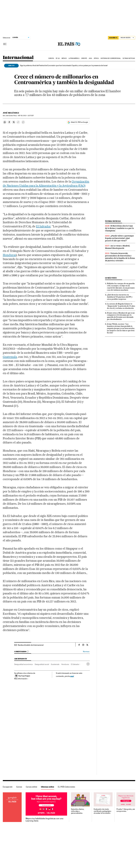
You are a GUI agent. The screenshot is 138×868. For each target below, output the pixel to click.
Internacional (18, 58)
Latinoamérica (74, 58)
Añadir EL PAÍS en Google (79, 122)
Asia (90, 58)
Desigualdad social (42, 664)
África (96, 58)
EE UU (58, 58)
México (64, 58)
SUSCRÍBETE (113, 38)
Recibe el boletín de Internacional (31, 645)
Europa (51, 58)
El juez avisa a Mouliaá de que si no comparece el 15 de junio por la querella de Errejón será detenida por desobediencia (121, 316)
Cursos (19, 787)
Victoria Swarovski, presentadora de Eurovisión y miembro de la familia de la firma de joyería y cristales (120, 257)
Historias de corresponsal (111, 58)
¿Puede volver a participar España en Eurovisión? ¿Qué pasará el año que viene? (120, 238)
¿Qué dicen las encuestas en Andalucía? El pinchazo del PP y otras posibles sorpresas (120, 297)
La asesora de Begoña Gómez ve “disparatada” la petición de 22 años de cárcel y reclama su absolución (121, 306)
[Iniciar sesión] (127, 38)
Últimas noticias (129, 58)
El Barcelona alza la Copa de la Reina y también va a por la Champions (119, 228)
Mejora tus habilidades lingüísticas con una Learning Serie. (44, 820)
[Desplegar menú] (5, 44)
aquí (72, 676)
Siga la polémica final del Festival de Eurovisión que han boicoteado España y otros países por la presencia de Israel (64, 65)
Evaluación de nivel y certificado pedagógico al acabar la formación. (102, 811)
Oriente (84, 58)
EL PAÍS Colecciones (66, 787)
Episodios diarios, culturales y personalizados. (78, 811)
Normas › (86, 652)
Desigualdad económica (23, 664)
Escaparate (8, 787)
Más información (21, 679)
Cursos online (31, 787)
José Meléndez (11, 113)
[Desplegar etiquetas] (88, 664)
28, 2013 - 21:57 (26, 116)
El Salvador (43, 226)
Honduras (9, 255)
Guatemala (10, 357)
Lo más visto (111, 278)
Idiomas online (47, 787)
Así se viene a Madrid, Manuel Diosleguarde (118, 247)
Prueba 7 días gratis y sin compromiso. (126, 810)
